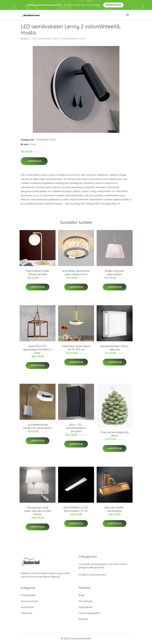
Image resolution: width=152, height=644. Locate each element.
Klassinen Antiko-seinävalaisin (115, 509)
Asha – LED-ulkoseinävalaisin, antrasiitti (76, 428)
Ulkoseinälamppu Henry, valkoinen (115, 348)
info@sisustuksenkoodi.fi (92, 575)
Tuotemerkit (42, 140)
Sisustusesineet (29, 601)
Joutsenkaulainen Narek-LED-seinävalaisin (37, 426)
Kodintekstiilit (28, 595)
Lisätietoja (34, 161)
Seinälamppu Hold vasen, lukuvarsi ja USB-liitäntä (38, 511)
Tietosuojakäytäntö (89, 613)
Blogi (81, 595)
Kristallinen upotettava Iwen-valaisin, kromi (76, 273)
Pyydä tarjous (113, 5)
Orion (53, 140)
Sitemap (83, 619)
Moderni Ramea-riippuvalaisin (115, 273)
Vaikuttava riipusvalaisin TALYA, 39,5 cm (76, 348)
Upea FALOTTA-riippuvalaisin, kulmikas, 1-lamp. (38, 349)
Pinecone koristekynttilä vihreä (115, 434)
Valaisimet (26, 613)
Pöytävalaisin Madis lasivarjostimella (37, 273)
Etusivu (25, 39)
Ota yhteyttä (85, 601)
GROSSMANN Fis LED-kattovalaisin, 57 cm (76, 509)
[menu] (128, 15)
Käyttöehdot (86, 607)
